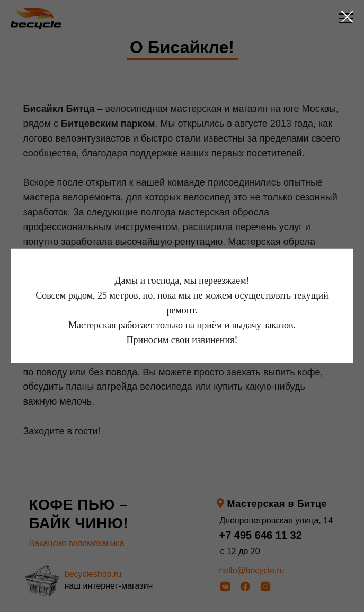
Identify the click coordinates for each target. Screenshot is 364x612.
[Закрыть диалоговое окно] (347, 17)
